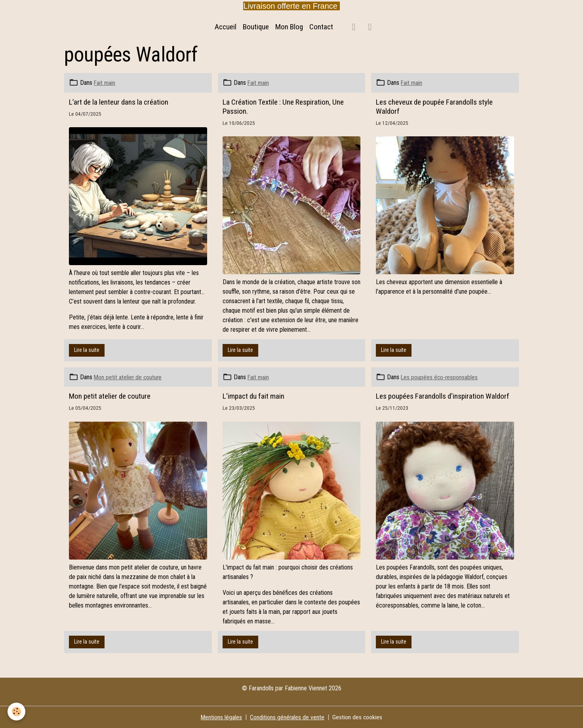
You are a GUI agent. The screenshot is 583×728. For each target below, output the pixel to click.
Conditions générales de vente (287, 717)
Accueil (226, 27)
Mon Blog (289, 27)
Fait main (105, 83)
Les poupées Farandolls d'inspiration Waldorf (443, 396)
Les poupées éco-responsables (440, 377)
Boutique (256, 27)
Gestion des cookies (358, 717)
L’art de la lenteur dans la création (119, 102)
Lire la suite (87, 350)
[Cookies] (17, 712)
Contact (321, 27)
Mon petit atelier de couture (129, 377)
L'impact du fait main (253, 396)
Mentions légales (221, 717)
